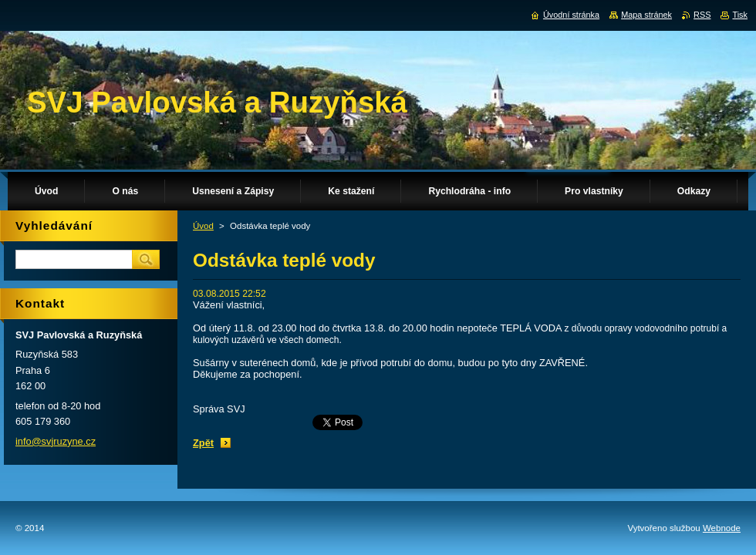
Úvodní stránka (571, 15)
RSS (702, 15)
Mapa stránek (646, 15)
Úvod (203, 226)
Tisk (740, 15)
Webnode (722, 528)
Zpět (203, 443)
